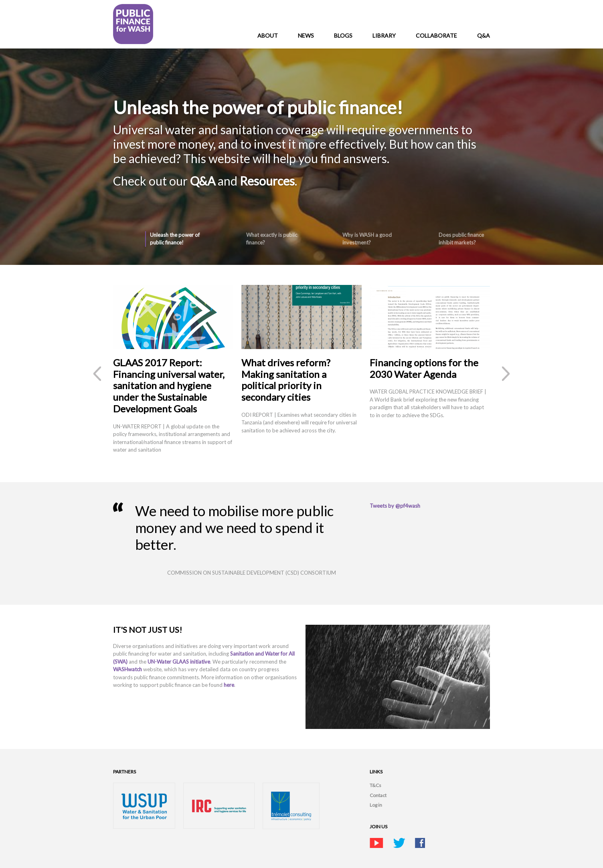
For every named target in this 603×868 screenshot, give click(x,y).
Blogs (343, 35)
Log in (376, 805)
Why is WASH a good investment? (367, 239)
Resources (267, 181)
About (268, 35)
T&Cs (375, 785)
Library (384, 35)
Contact (378, 795)
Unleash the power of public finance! (175, 239)
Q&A (484, 35)
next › (506, 374)
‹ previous (97, 374)
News (306, 35)
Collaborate (436, 35)
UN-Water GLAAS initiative (179, 662)
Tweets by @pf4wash (395, 506)
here (229, 685)
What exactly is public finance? (272, 239)
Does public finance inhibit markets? (461, 239)
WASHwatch (128, 669)
